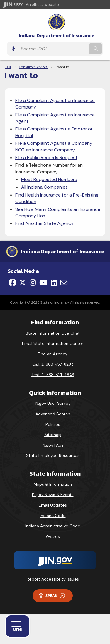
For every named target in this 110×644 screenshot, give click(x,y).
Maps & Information (53, 484)
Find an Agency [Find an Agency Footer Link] (53, 354)
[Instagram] (33, 283)
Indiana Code (53, 516)
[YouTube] (43, 283)
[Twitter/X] (23, 283)
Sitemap (53, 435)
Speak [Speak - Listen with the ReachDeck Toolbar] (52, 596)
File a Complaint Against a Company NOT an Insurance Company (54, 146)
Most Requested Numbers (49, 179)
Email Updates (53, 505)
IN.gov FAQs (53, 445)
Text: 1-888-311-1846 (53, 375)
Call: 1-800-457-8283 (53, 364)
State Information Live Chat (53, 333)
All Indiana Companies (44, 187)
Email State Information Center (53, 343)
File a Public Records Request (46, 157)
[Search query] (53, 49)
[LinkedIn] (54, 283)
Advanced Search (53, 414)
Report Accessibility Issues (53, 579)
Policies (53, 424)
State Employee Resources (53, 455)
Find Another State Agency (44, 223)
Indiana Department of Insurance (57, 36)
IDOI (8, 67)
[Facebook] (12, 283)
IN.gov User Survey (53, 403)
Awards (53, 536)
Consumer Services (33, 67)
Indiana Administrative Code (53, 526)
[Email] (64, 283)
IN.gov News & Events (53, 495)
